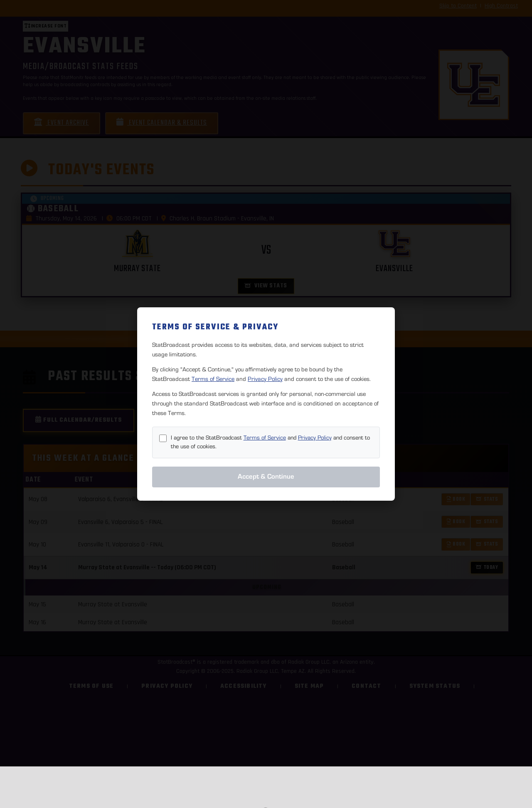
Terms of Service (213, 379)
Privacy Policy (265, 379)
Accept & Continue (266, 477)
